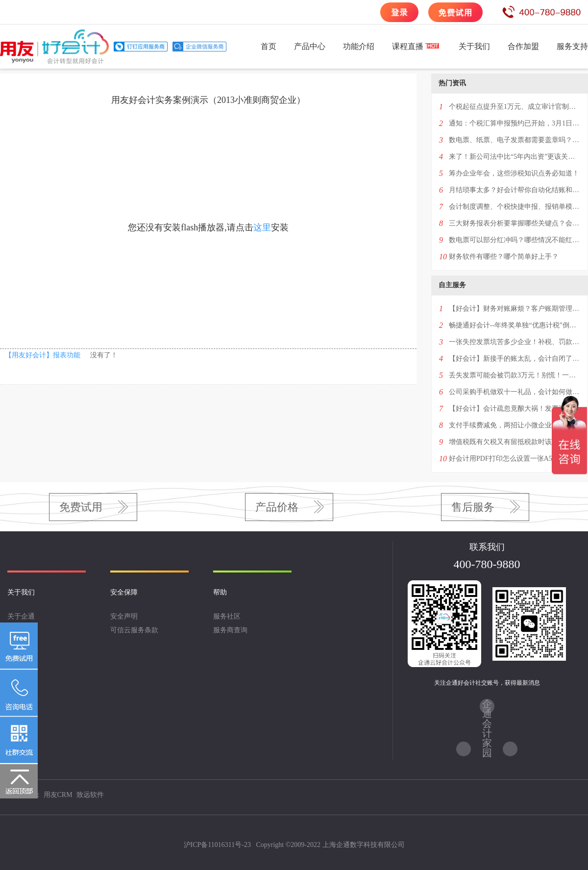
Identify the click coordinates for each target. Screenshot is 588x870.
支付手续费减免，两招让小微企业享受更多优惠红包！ (514, 425)
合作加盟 (523, 46)
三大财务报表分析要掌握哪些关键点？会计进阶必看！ (514, 223)
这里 (262, 227)
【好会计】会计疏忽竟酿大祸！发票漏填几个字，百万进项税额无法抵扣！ (514, 409)
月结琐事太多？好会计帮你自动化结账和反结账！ (514, 190)
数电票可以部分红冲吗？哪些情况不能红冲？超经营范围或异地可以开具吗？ (514, 240)
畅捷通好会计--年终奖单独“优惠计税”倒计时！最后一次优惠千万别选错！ (514, 325)
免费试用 (81, 507)
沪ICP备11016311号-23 (217, 845)
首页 (269, 46)
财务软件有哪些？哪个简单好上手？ (504, 257)
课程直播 (408, 46)
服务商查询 (230, 630)
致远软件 (90, 795)
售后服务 (473, 507)
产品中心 (310, 46)
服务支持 (572, 46)
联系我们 (21, 644)
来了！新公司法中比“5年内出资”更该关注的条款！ (514, 157)
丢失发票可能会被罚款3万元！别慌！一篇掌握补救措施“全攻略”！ (514, 375)
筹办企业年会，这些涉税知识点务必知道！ (514, 173)
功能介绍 (359, 46)
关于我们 (474, 46)
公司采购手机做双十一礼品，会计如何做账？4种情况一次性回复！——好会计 (514, 392)
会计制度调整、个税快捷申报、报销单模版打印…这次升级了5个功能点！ (514, 207)
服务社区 (227, 616)
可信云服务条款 (134, 630)
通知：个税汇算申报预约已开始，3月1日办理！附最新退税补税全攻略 (514, 123)
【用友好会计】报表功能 (43, 355)
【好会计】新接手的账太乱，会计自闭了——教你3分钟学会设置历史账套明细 (514, 359)
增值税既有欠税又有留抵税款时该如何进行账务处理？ (514, 442)
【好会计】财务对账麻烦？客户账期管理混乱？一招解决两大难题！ (514, 309)
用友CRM (58, 795)
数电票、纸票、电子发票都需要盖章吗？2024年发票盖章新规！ (514, 140)
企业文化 (21, 630)
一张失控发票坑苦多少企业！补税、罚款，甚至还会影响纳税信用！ (514, 342)
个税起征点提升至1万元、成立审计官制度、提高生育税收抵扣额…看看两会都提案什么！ (514, 107)
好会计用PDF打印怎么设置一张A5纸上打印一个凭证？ (514, 459)
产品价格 (277, 507)
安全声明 (124, 616)
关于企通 (21, 616)
